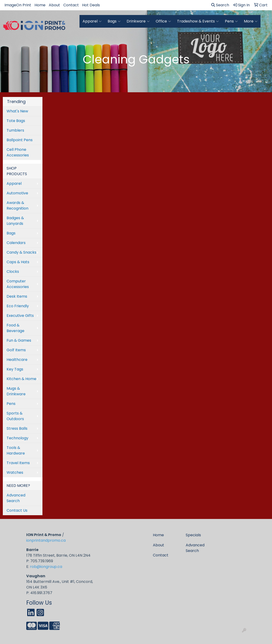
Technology (17, 438)
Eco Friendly (18, 306)
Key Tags (15, 369)
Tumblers (15, 130)
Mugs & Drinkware (16, 391)
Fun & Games (19, 340)
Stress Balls (17, 428)
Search (220, 5)
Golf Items (16, 350)
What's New (17, 111)
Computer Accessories (18, 284)
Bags (114, 21)
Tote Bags (16, 121)
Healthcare (17, 360)
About (54, 5)
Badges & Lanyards (15, 221)
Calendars (16, 243)
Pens (231, 21)
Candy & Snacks (21, 252)
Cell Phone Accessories (18, 152)
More (251, 21)
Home (40, 5)
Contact (71, 5)
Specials (193, 535)
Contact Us (17, 510)
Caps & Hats (18, 262)
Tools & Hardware (16, 450)
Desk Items (17, 296)
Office (163, 21)
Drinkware (138, 21)
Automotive (17, 193)
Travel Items (18, 463)
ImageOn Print (18, 5)
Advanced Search (16, 498)
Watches (15, 472)
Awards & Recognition (17, 205)
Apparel (92, 21)
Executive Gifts (20, 316)
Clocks (13, 272)
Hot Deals (91, 5)
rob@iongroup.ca (46, 567)
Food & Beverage (15, 328)
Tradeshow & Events (198, 21)
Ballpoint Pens (20, 140)
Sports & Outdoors (15, 416)
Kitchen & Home (21, 379)
